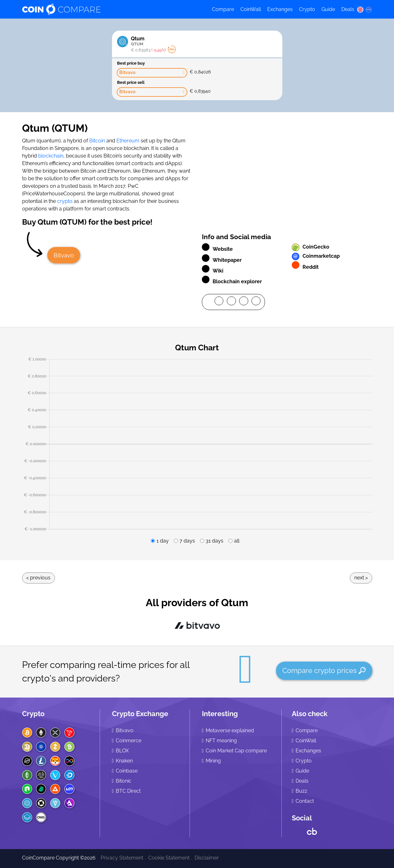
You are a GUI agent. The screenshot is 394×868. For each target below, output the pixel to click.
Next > (361, 578)
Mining (213, 761)
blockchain (51, 156)
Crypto (307, 9)
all (237, 541)
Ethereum (128, 141)
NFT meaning (221, 741)
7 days (187, 541)
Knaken (124, 761)
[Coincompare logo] (111, 9)
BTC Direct (128, 791)
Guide (328, 9)
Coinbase (127, 771)
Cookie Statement (169, 858)
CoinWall (251, 9)
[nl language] (368, 9)
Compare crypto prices (324, 670)
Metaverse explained (230, 730)
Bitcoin (97, 141)
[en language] (360, 9)
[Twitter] (231, 302)
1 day (163, 541)
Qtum (188, 41)
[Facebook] (219, 302)
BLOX (122, 751)
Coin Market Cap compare (236, 751)
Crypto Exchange (140, 714)
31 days (215, 541)
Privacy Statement (122, 858)
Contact (305, 801)
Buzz (301, 791)
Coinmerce (129, 741)
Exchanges (280, 9)
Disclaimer (207, 858)
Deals (348, 9)
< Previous (38, 578)
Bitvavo (64, 255)
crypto (65, 201)
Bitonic (124, 781)
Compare (223, 9)
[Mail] (256, 302)
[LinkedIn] (244, 302)
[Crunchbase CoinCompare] (312, 830)
